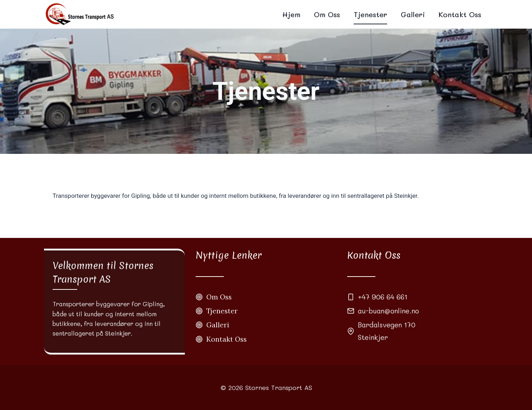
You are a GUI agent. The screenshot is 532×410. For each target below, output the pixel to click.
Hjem (291, 14)
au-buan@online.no (388, 311)
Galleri (413, 14)
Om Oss (327, 14)
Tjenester (370, 14)
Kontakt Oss (460, 14)
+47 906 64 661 (383, 297)
